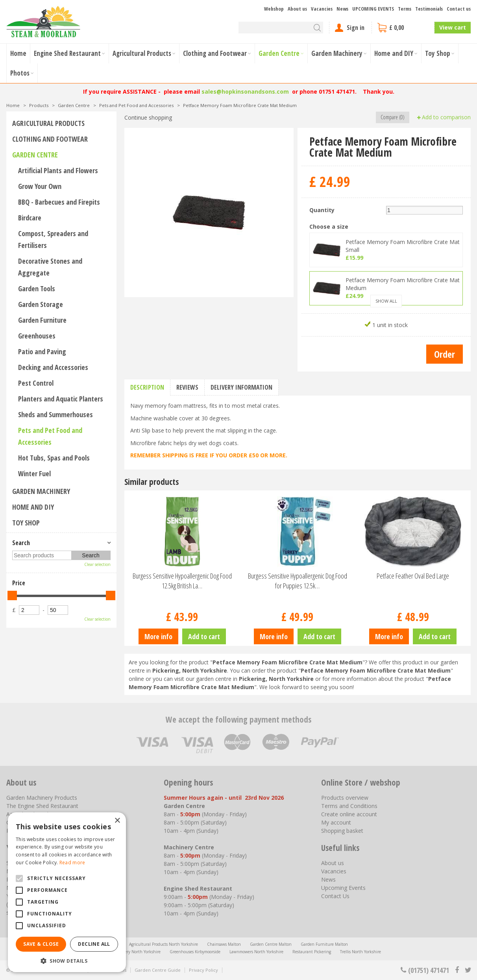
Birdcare (30, 218)
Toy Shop (26, 523)
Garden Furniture (42, 320)
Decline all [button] (94, 944)
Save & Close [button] (41, 944)
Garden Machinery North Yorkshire (128, 952)
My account (336, 822)
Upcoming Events (343, 888)
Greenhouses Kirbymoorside (195, 952)
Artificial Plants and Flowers (58, 170)
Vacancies (334, 871)
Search (21, 543)
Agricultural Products (48, 123)
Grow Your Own (40, 186)
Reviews (187, 387)
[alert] (67, 892)
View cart (453, 27)
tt (468, 970)
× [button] (117, 821)
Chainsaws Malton (224, 944)
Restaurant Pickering (312, 952)
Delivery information (241, 387)
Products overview (345, 798)
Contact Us (335, 896)
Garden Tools (37, 288)
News (328, 879)
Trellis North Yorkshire (361, 952)
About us (333, 863)
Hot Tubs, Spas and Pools (54, 458)
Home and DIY (33, 507)
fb (457, 970)
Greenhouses (37, 336)
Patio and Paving (42, 351)
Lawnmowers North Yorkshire (256, 952)
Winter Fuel (34, 473)
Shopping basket (342, 831)
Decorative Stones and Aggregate (50, 267)
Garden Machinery (41, 491)
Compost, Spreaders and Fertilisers (53, 239)
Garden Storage (41, 304)
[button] (67, 961)
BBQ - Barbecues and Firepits (59, 202)
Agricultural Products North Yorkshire (164, 944)
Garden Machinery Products (42, 798)
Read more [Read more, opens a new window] (72, 863)
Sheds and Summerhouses (55, 414)
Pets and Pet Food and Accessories (50, 436)
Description (147, 387)
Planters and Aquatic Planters (61, 399)
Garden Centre (35, 155)
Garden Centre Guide (158, 970)
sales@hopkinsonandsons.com (245, 92)
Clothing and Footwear (50, 139)
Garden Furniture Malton (324, 944)
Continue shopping (148, 117)
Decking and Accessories (53, 367)
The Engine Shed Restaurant (42, 806)
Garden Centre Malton (271, 944)
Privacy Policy (203, 970)
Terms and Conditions (349, 806)
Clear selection (97, 564)
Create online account (349, 814)
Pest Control (36, 383)
